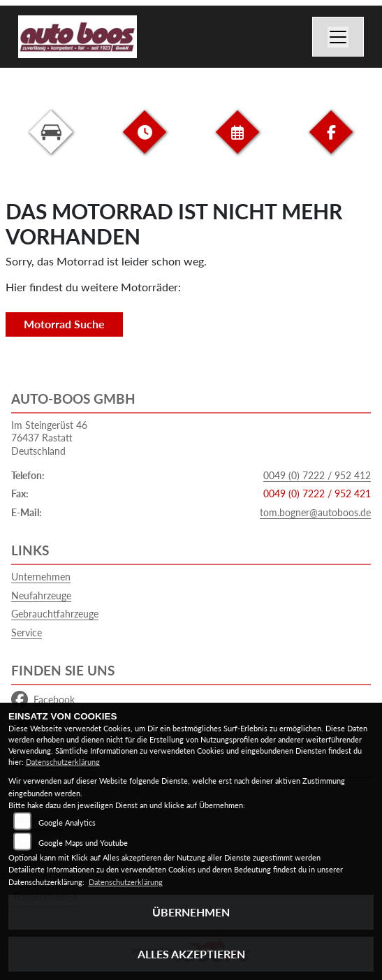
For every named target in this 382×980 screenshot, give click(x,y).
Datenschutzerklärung (63, 762)
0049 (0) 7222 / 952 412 (317, 475)
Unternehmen (41, 577)
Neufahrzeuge (41, 595)
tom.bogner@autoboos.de (315, 512)
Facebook (43, 700)
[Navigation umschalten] (338, 37)
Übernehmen (191, 912)
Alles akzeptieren (191, 954)
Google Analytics (67, 822)
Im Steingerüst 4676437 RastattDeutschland (49, 438)
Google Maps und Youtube (83, 843)
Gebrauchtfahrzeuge (55, 614)
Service (27, 632)
